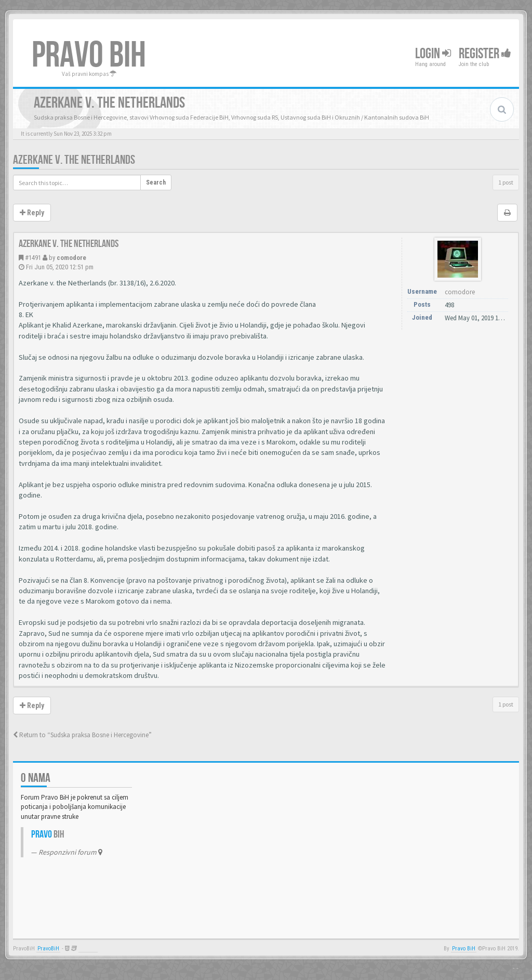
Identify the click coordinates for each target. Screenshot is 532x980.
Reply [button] (32, 213)
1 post (506, 182)
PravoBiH (48, 949)
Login (433, 54)
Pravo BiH (464, 949)
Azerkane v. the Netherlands (74, 160)
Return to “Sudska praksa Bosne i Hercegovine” (82, 735)
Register (485, 54)
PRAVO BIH (89, 56)
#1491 (33, 258)
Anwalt (88, 949)
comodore (71, 258)
